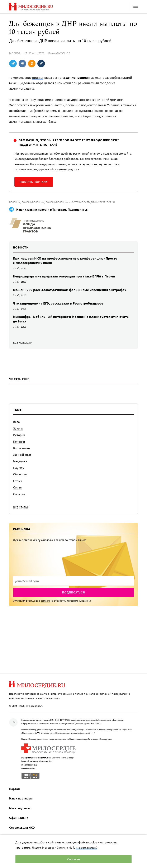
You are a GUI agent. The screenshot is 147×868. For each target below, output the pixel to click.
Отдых (18, 481)
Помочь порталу (34, 182)
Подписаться (73, 592)
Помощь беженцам (33, 202)
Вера (16, 422)
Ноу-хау (19, 468)
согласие (46, 601)
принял (38, 77)
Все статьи (21, 507)
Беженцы (15, 202)
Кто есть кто (22, 448)
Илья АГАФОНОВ (59, 53)
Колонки (19, 441)
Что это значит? (86, 847)
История (19, 435)
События (19, 494)
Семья (17, 487)
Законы (18, 428)
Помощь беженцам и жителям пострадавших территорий (80, 202)
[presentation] (73, 581)
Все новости (23, 343)
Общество (20, 474)
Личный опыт (22, 455)
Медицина (20, 461)
